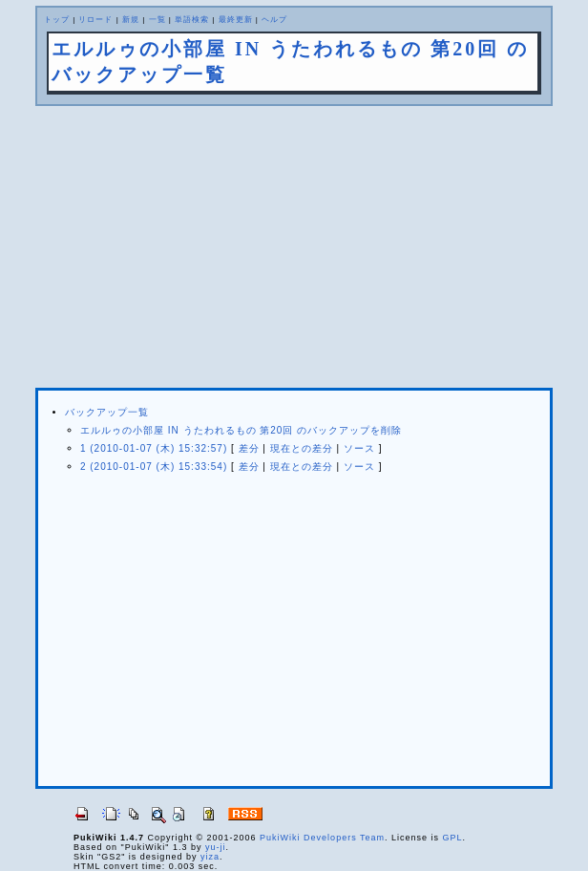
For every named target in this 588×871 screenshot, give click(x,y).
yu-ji (216, 847)
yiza (210, 857)
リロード (95, 20)
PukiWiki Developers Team (322, 838)
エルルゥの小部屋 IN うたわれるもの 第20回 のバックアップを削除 (241, 430)
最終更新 (236, 20)
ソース (359, 448)
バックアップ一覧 (107, 412)
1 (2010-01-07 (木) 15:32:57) (154, 448)
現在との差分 (302, 448)
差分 (249, 448)
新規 (131, 20)
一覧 (157, 20)
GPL (453, 838)
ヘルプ (274, 20)
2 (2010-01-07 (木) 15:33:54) (154, 467)
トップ (57, 20)
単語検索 (192, 20)
